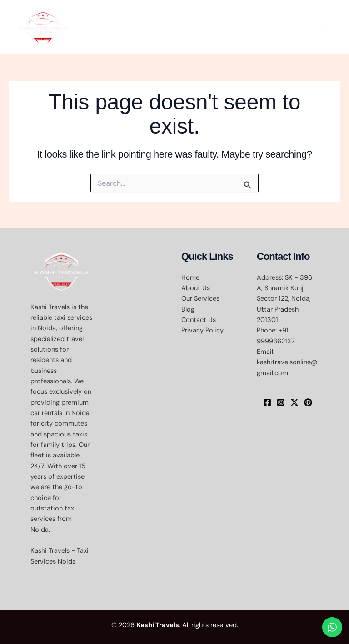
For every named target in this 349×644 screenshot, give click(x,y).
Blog (188, 310)
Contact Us (199, 320)
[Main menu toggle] (325, 27)
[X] (294, 402)
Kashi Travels (158, 625)
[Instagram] (281, 402)
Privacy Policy (202, 330)
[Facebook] (267, 402)
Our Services (200, 299)
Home (190, 278)
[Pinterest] (308, 402)
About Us (196, 288)
